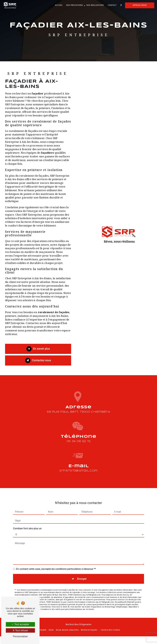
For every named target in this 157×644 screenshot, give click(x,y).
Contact (111, 5)
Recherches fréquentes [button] (78, 625)
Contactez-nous (38, 360)
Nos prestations (73, 5)
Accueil (58, 5)
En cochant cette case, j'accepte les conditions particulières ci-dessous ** (56, 558)
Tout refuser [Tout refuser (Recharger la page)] (20, 630)
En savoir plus (38, 349)
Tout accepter (20, 624)
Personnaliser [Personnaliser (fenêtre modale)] (20, 636)
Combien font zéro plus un (27, 517)
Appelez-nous (138, 5)
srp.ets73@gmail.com (78, 460)
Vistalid (42, 630)
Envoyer (82, 568)
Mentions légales (89, 630)
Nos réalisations (94, 5)
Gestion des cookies (110, 630)
